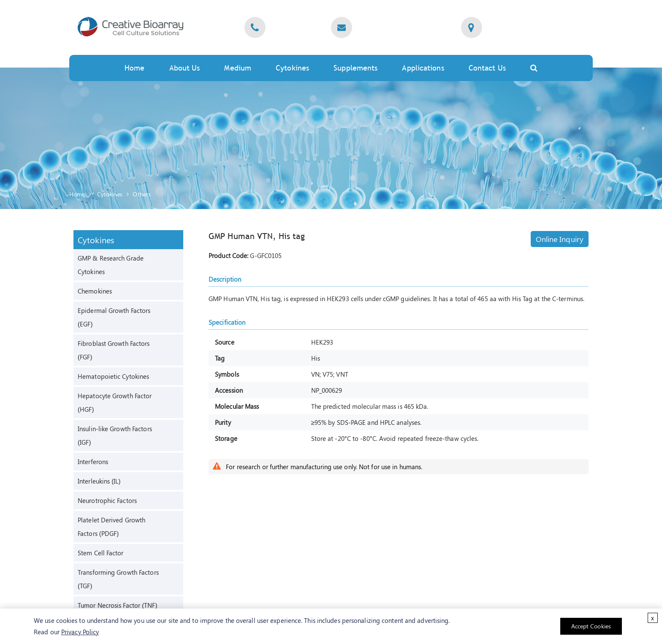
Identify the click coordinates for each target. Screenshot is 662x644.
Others (142, 194)
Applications (423, 68)
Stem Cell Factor (101, 553)
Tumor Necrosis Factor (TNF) (118, 605)
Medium (238, 68)
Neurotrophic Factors (107, 500)
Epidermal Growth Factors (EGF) (114, 317)
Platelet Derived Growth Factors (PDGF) (111, 527)
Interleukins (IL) (99, 481)
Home (134, 68)
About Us (185, 68)
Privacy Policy (80, 632)
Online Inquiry (560, 239)
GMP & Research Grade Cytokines (111, 265)
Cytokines (292, 68)
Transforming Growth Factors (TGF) (118, 579)
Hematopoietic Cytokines (113, 376)
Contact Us (487, 68)
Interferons (93, 462)
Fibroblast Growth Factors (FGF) (114, 350)
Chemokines (95, 291)
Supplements (355, 68)
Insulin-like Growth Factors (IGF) (115, 435)
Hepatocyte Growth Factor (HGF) (115, 402)
